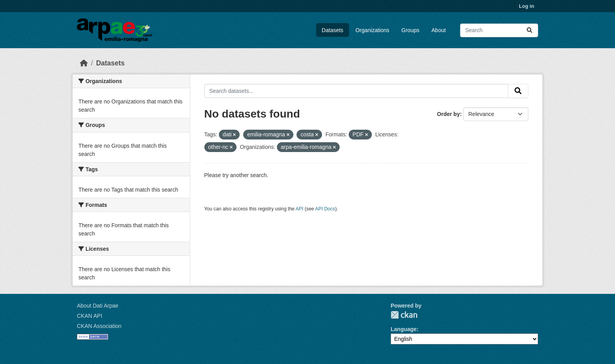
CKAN (404, 315)
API (300, 209)
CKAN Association (99, 326)
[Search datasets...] (499, 30)
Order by (448, 114)
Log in (527, 6)
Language (404, 329)
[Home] (84, 63)
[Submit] (529, 30)
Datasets (332, 30)
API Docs (325, 209)
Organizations (372, 30)
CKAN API (90, 316)
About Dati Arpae (98, 306)
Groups (410, 30)
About (439, 30)
